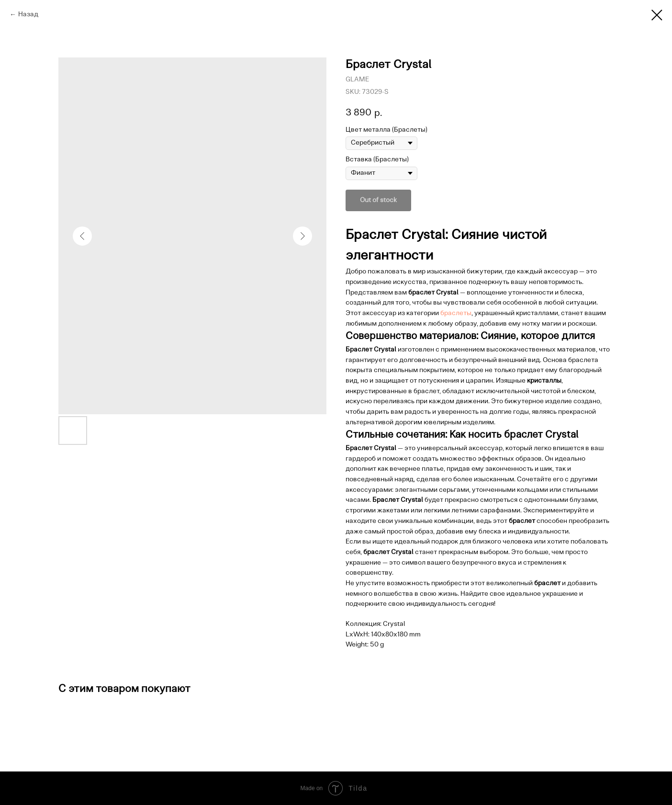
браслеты (456, 313)
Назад (28, 15)
